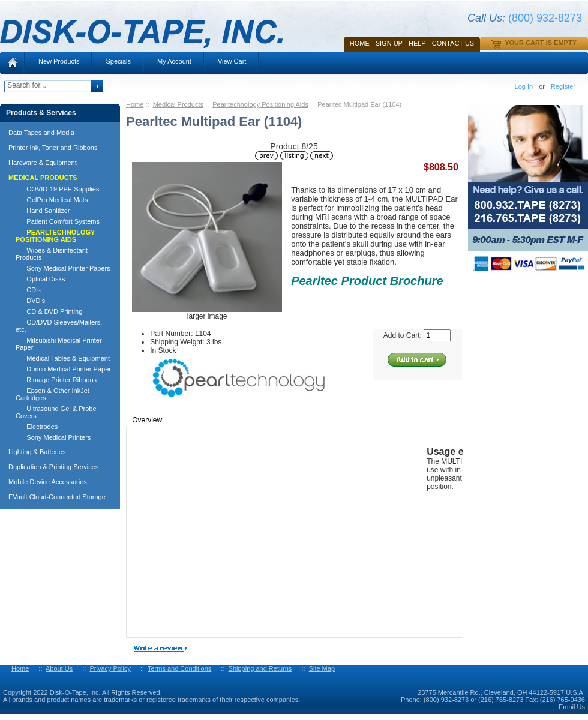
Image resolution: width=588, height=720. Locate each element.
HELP (417, 43)
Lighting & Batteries (37, 452)
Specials (118, 61)
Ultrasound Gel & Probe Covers (56, 412)
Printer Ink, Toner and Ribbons (53, 148)
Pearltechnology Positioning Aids (260, 104)
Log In (524, 86)
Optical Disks (40, 279)
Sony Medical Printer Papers (63, 268)
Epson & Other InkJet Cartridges (52, 394)
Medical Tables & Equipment (63, 358)
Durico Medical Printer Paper (63, 369)
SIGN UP (389, 43)
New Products (59, 61)
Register (563, 86)
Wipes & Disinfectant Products (52, 254)
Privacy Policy (110, 668)
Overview (147, 420)
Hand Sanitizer (43, 211)
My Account (174, 61)
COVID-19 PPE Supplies (57, 189)
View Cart (232, 61)
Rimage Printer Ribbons (56, 380)
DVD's (30, 301)
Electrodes (37, 427)
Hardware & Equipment (43, 163)
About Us (59, 668)
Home (360, 43)
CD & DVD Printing (49, 311)
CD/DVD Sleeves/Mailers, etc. (59, 326)
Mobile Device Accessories (48, 482)
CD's (28, 290)
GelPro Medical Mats (52, 200)
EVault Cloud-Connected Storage (57, 497)
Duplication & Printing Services (53, 467)
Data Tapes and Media (41, 133)
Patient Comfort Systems (58, 221)
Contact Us (453, 43)
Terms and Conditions (179, 668)
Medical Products (178, 104)
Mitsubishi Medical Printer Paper (59, 344)
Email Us (572, 707)
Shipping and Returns (260, 668)
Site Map (322, 668)
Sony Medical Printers (53, 437)
